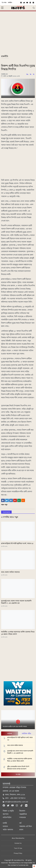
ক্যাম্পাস (6, 814)
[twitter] (24, 3)
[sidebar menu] (2, 8)
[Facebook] (4, 805)
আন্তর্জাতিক (23, 814)
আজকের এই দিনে (26, 826)
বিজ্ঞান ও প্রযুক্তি (8, 811)
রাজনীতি (5, 56)
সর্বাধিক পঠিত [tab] (26, 734)
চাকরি (5, 823)
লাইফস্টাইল (7, 817)
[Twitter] (8, 805)
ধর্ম (20, 823)
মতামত (5, 826)
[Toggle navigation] (34, 8)
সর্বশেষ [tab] (10, 734)
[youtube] (27, 3)
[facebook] (21, 3)
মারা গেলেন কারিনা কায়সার (10, 572)
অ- (31, 74)
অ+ (27, 74)
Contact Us (18, 843)
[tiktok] (22, 805)
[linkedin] (26, 805)
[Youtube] (13, 805)
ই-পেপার (4, 3)
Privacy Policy (18, 853)
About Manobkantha (18, 838)
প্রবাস (21, 830)
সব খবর (18, 774)
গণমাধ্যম (23, 817)
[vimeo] (30, 3)
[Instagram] (17, 805)
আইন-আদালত (8, 830)
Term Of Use (18, 848)
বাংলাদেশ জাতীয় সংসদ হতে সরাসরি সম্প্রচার (15, 726)
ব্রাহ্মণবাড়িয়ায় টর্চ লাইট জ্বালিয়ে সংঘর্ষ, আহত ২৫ (17, 543)
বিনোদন (22, 811)
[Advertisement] (18, 34)
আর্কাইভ (10, 3)
